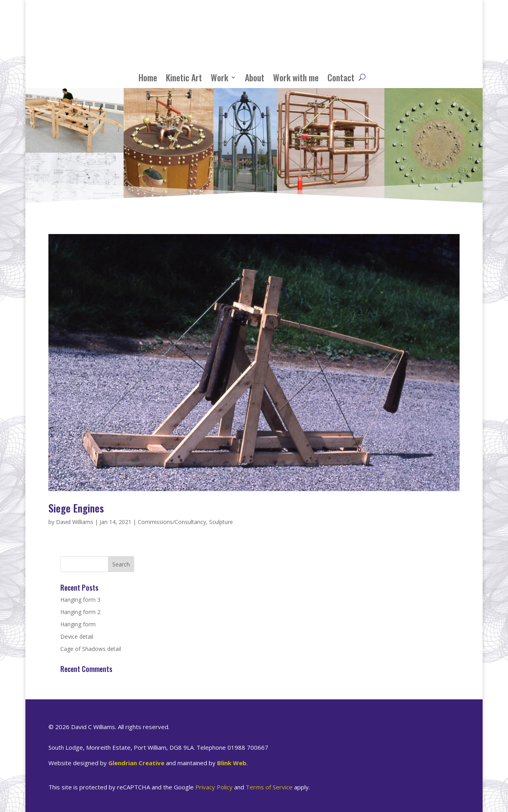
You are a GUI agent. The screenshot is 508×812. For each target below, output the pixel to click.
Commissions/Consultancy (172, 522)
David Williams (75, 522)
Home (148, 77)
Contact (341, 77)
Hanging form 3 (80, 600)
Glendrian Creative (136, 763)
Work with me (296, 77)
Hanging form (78, 624)
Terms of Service (269, 787)
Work (219, 77)
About (255, 77)
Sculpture (221, 522)
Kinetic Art (184, 77)
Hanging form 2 (80, 612)
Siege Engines (76, 508)
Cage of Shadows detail (91, 649)
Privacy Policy (214, 787)
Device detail (77, 636)
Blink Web (232, 763)
